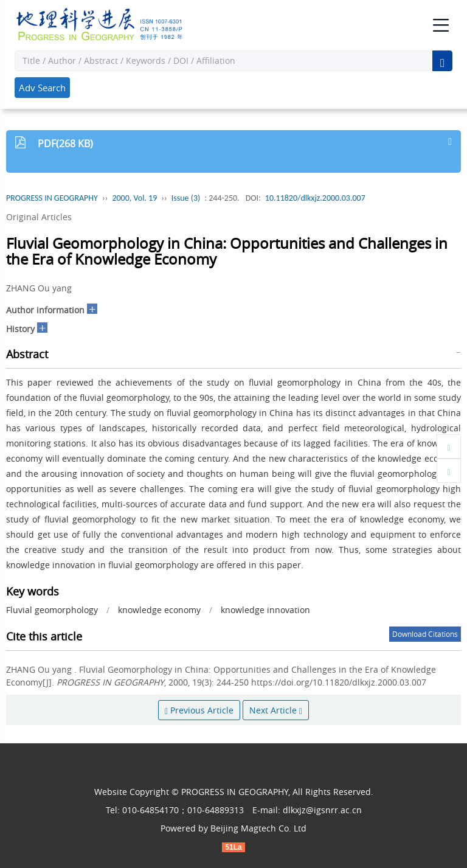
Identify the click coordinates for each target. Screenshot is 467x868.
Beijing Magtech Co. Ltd (258, 828)
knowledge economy (159, 610)
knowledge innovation (265, 610)
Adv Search (42, 88)
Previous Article (199, 710)
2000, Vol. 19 (134, 198)
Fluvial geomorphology (52, 610)
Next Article (276, 710)
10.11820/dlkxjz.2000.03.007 (315, 198)
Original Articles (39, 217)
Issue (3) (186, 198)
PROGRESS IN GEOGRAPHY (52, 198)
